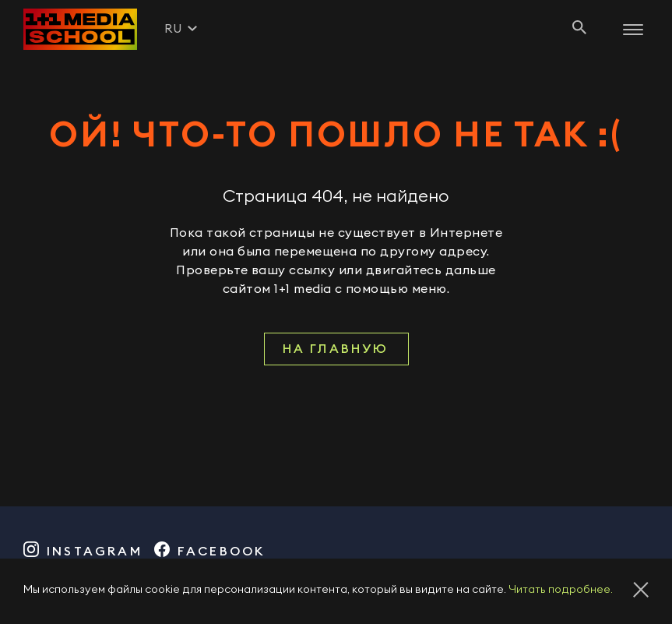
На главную (336, 349)
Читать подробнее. (561, 590)
